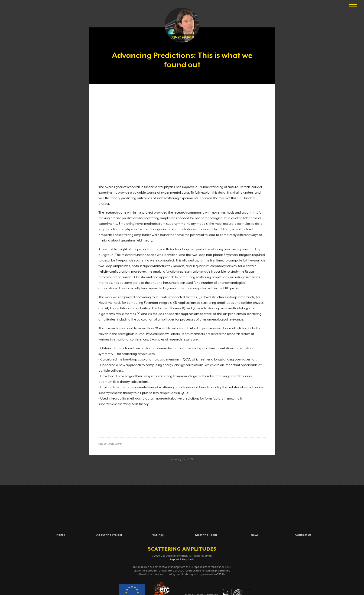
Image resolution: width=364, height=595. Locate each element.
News (255, 535)
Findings (158, 535)
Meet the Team (206, 535)
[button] (353, 7)
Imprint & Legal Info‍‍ (182, 560)
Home (61, 535)
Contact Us (303, 535)
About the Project (109, 535)
